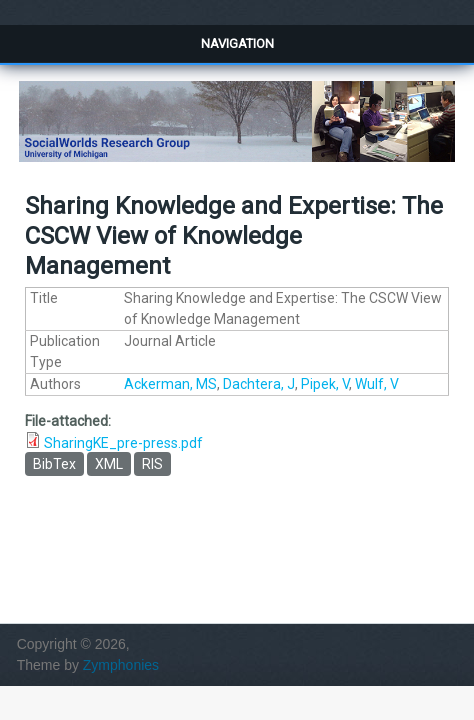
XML (109, 464)
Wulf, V (377, 384)
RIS (152, 464)
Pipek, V (325, 384)
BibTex (54, 464)
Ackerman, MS (170, 384)
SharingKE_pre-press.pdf (123, 443)
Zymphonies (121, 665)
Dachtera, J (259, 384)
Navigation (237, 43)
